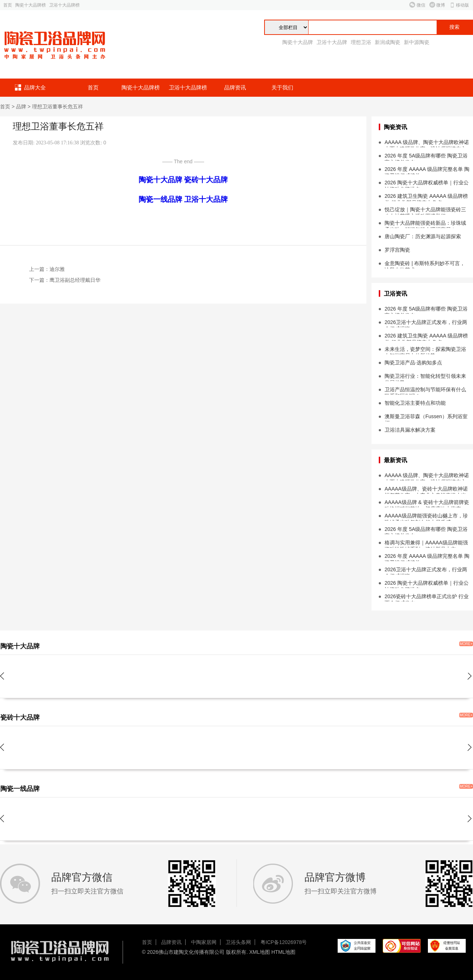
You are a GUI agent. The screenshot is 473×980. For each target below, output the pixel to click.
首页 (8, 5)
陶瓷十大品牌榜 (31, 5)
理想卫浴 (361, 42)
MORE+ (466, 644)
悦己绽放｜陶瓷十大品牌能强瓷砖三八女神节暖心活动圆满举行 (425, 211)
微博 (441, 5)
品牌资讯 (235, 87)
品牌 (21, 107)
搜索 (454, 27)
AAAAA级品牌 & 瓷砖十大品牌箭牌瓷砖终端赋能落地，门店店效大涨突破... (427, 503)
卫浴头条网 (238, 942)
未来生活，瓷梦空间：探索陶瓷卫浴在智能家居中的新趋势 (425, 350)
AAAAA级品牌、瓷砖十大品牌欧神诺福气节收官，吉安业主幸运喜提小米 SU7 (426, 490)
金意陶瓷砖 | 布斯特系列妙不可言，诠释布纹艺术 (425, 264)
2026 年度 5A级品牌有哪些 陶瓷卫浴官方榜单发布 (426, 157)
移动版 (462, 5)
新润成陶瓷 (387, 42)
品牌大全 (35, 87)
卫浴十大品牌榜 (64, 5)
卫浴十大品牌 (332, 42)
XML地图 (260, 952)
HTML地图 (283, 952)
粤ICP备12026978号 (284, 942)
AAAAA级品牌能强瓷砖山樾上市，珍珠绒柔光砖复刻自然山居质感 (426, 517)
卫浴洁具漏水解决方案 (410, 430)
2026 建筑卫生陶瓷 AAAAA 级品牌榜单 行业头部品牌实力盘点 (426, 197)
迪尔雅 (57, 269)
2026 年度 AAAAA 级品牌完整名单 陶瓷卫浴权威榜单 (427, 170)
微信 (421, 5)
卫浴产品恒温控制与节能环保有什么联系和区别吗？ (425, 391)
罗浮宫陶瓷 (397, 250)
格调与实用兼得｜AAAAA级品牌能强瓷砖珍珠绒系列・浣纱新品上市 (426, 544)
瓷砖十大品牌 (206, 180)
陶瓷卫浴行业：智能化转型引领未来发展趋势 (425, 377)
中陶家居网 (204, 942)
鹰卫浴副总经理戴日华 (75, 280)
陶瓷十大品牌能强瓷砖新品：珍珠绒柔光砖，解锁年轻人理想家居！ (425, 224)
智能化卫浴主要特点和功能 (415, 403)
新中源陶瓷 (417, 42)
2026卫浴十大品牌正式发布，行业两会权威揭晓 (426, 323)
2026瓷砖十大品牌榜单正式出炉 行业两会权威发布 (427, 597)
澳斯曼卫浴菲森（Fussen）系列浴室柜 (426, 417)
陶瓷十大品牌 (298, 42)
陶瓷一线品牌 (160, 199)
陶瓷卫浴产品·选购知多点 (413, 363)
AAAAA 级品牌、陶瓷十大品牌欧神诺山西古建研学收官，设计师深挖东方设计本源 (427, 143)
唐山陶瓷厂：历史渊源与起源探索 (423, 236)
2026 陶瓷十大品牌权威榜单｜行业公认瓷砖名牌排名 (427, 184)
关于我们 (282, 87)
